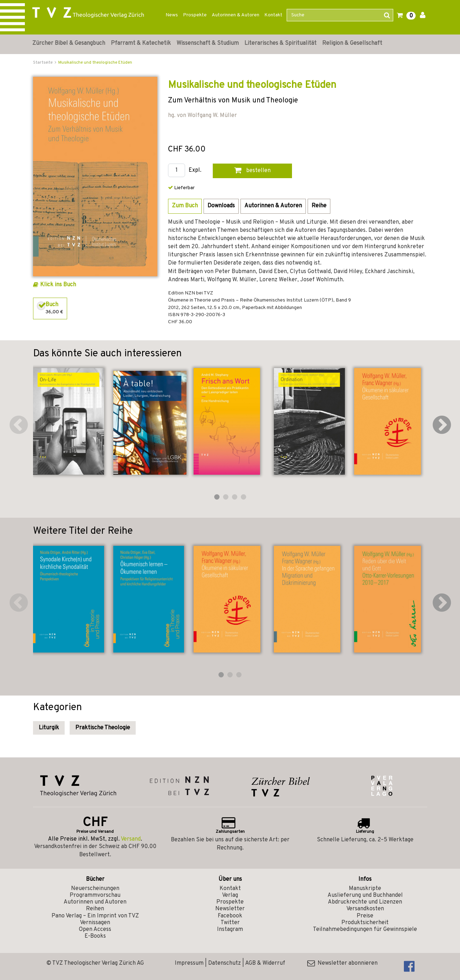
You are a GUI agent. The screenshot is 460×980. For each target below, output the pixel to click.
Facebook (230, 916)
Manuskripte (365, 889)
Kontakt (273, 15)
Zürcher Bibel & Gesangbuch (69, 43)
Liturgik (49, 728)
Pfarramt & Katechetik (141, 43)
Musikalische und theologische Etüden (95, 63)
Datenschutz (224, 963)
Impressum (189, 963)
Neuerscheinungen (95, 889)
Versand (131, 839)
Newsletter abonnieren (342, 963)
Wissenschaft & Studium (208, 43)
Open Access (95, 930)
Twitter (230, 923)
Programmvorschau (95, 895)
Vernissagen (95, 923)
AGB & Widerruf (265, 963)
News (172, 15)
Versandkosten (365, 909)
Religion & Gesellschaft (352, 43)
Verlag (230, 895)
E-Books (95, 936)
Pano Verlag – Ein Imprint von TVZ (95, 916)
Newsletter (230, 909)
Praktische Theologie (103, 728)
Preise (365, 916)
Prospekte (195, 15)
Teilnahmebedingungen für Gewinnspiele (365, 930)
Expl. (195, 171)
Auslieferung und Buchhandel (365, 895)
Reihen (95, 909)
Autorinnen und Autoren (95, 902)
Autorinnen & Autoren (236, 15)
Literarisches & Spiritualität (280, 43)
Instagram (230, 930)
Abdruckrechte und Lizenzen (365, 902)
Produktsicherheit (365, 923)
